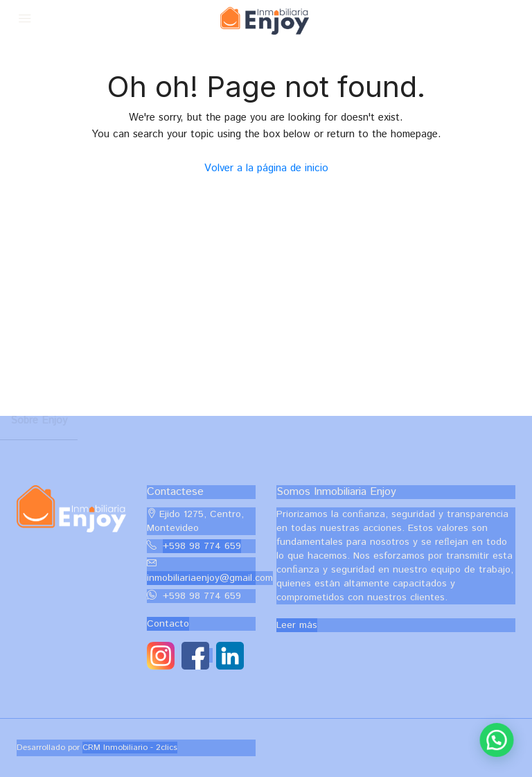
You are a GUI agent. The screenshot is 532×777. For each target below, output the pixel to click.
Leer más (297, 625)
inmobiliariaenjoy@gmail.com (210, 578)
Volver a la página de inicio (266, 168)
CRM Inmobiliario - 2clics (130, 748)
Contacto (168, 624)
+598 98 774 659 (202, 546)
